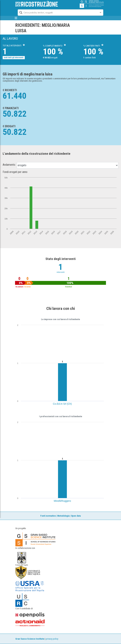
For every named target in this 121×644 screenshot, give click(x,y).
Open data (76, 516)
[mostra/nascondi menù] (16, 18)
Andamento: (9, 165)
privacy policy (52, 639)
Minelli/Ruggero (62, 501)
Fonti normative (48, 516)
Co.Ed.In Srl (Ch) (62, 404)
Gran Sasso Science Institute (30, 639)
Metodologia (63, 516)
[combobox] (57, 12)
